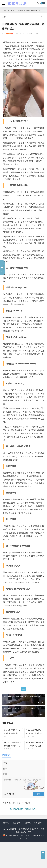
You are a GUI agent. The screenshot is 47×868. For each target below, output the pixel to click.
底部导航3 (28, 848)
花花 (7, 34)
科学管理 (21, 10)
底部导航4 (38, 848)
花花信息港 (25, 855)
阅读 (23, 689)
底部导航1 (6, 848)
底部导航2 (17, 848)
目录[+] (2, 268)
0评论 (36, 34)
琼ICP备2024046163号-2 (13, 861)
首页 (14, 10)
